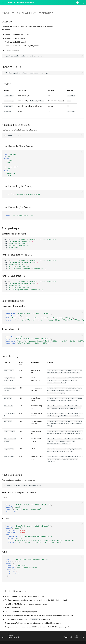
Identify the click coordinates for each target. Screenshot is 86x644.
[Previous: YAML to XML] (11, 637)
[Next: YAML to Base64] (73, 637)
